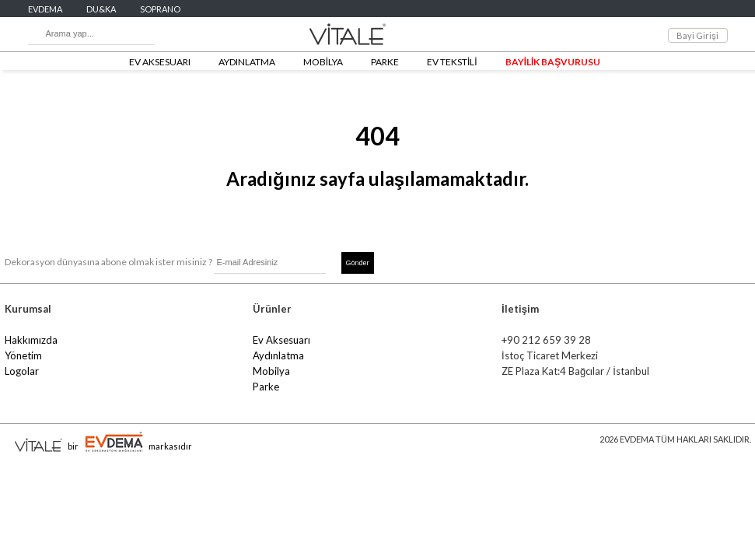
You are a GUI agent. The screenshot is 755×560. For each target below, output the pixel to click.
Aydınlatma (278, 355)
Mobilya (271, 371)
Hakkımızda (31, 340)
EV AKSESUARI (160, 62)
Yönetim (23, 355)
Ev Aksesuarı (281, 340)
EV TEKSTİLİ (452, 62)
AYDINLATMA (247, 62)
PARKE (385, 62)
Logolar (22, 371)
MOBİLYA (323, 62)
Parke (266, 387)
